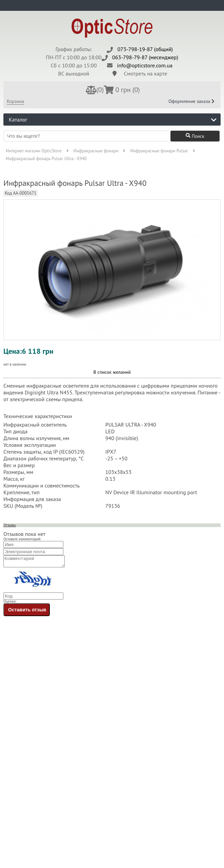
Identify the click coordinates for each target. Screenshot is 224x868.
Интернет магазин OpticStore (34, 151)
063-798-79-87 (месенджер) (145, 57)
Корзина (15, 101)
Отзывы (10, 525)
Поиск (195, 136)
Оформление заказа (191, 101)
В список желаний (112, 372)
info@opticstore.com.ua (145, 65)
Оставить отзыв (27, 612)
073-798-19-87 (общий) (145, 49)
